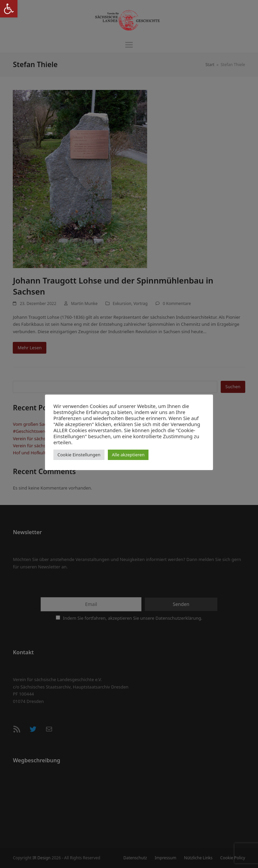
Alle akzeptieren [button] (128, 455)
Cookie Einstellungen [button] (79, 455)
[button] (9, 9)
